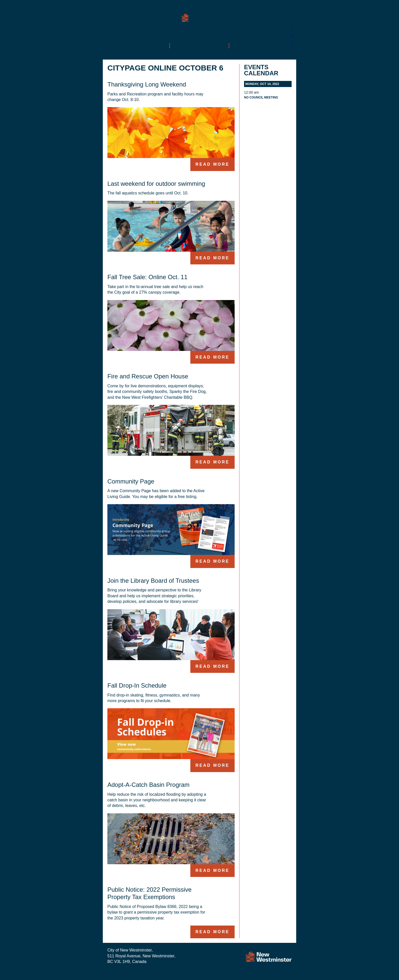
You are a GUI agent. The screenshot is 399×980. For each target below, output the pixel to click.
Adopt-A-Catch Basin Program (148, 785)
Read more (212, 164)
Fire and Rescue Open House (148, 376)
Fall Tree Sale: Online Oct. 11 (147, 277)
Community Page (131, 481)
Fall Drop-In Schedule (137, 685)
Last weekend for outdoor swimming (156, 184)
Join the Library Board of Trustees (153, 581)
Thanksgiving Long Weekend (147, 84)
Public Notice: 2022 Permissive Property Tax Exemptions (149, 893)
